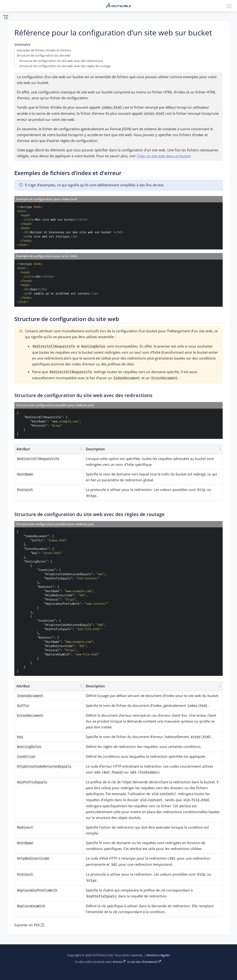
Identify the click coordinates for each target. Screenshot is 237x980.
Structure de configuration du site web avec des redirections (61, 61)
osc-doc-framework (144, 962)
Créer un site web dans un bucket (164, 156)
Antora (117, 962)
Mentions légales (158, 955)
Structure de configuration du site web (44, 56)
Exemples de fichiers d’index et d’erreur (44, 50)
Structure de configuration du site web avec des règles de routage (65, 66)
